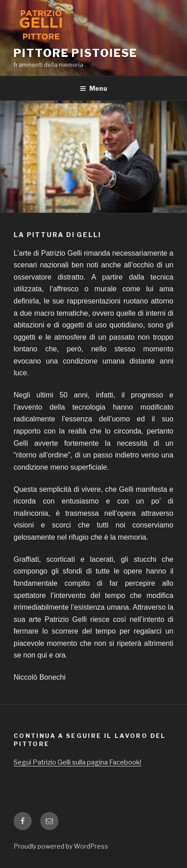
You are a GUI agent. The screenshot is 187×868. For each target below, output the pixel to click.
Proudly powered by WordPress (61, 846)
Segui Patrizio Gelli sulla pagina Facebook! (77, 762)
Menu (93, 88)
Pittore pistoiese (75, 53)
